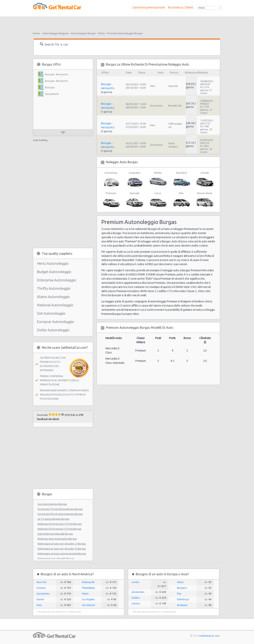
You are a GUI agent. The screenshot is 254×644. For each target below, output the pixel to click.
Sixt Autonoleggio (51, 313)
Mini (181, 200)
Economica (111, 179)
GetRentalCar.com (209, 636)
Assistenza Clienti (181, 7)
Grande (205, 179)
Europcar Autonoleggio (55, 322)
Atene (180, 582)
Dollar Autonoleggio (53, 330)
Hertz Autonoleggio (53, 263)
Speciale (134, 200)
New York (42, 582)
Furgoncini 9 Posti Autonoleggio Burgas (60, 514)
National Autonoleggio (55, 305)
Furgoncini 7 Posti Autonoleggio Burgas (60, 509)
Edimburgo (183, 599)
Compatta (134, 179)
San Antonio (89, 605)
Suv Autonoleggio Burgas (52, 504)
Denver (40, 599)
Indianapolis (88, 582)
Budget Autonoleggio (54, 272)
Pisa (179, 594)
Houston (41, 588)
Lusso (158, 200)
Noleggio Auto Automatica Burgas (57, 539)
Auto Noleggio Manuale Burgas (55, 534)
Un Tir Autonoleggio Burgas (53, 519)
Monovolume (205, 200)
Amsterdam (138, 592)
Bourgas (50, 87)
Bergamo (182, 588)
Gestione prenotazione (149, 7)
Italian (202, 8)
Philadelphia (88, 588)
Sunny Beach (52, 94)
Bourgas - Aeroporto (57, 74)
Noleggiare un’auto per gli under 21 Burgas (62, 544)
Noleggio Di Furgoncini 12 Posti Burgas (60, 524)
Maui (39, 605)
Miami (85, 594)
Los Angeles (88, 599)
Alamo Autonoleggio (53, 297)
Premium (111, 200)
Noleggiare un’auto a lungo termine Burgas (62, 553)
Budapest (182, 605)
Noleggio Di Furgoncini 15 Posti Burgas (60, 529)
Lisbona (136, 603)
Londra (135, 582)
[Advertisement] (127, 23)
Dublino (136, 598)
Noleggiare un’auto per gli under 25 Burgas (62, 549)
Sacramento (43, 594)
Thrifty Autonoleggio (54, 288)
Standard (181, 179)
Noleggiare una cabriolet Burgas (56, 558)
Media (158, 179)
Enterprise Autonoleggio (57, 280)
